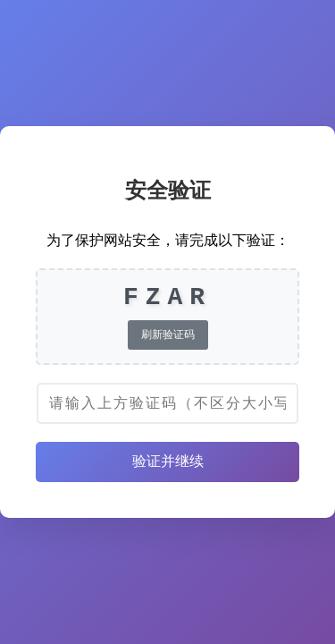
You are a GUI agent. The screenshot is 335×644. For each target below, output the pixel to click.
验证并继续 (168, 461)
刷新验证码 (168, 335)
